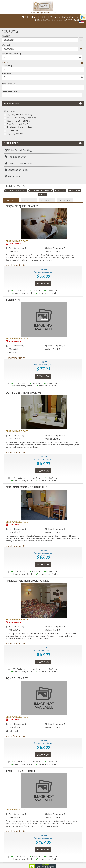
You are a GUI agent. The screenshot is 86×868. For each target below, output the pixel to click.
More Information (16, 265)
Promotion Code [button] (16, 157)
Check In (6, 36)
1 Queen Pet (13, 131)
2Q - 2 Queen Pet (15, 134)
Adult (43, 194)
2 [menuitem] (26, 248)
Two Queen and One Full (19, 124)
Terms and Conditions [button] (19, 163)
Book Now (43, 284)
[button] (43, 5)
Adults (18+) (7, 66)
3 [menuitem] (60, 817)
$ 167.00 (43, 842)
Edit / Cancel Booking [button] (18, 150)
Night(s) (61, 190)
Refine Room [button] (43, 103)
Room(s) (75, 190)
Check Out (7, 45)
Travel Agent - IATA (10, 91)
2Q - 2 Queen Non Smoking (20, 115)
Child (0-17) (7, 73)
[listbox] (42, 58)
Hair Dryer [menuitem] (35, 291)
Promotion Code (9, 84)
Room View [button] (9, 200)
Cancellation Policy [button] (17, 170)
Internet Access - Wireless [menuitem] (47, 293)
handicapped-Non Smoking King (22, 127)
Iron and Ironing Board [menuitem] (22, 293)
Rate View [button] (26, 200)
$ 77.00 (43, 276)
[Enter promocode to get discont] (43, 88)
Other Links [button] (43, 143)
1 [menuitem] (60, 251)
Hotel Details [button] (46, 200)
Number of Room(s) (11, 54)
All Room (11, 111)
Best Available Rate (17, 241)
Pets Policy (12, 176)
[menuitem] (43, 150)
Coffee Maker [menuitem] (51, 291)
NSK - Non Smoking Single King (22, 118)
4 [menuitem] (64, 346)
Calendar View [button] (64, 200)
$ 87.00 (43, 463)
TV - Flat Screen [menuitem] (18, 291)
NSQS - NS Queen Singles (19, 121)
